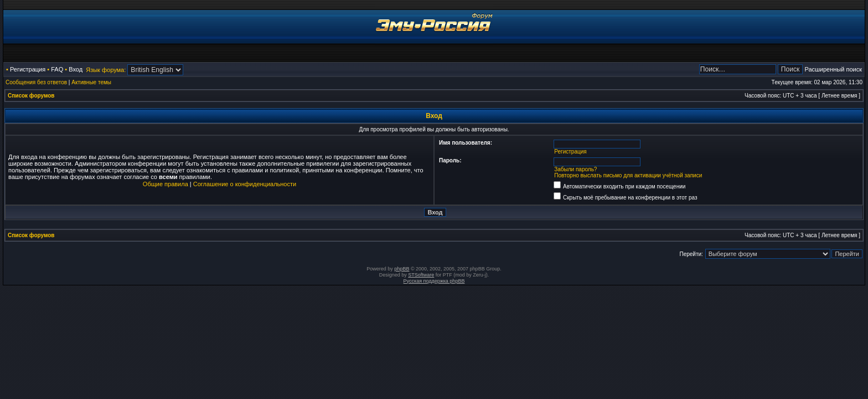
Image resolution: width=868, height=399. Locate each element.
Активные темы (91, 82)
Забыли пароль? (575, 169)
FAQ (57, 69)
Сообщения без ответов (36, 82)
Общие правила (166, 184)
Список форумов (31, 96)
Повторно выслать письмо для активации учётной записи (628, 175)
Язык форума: (106, 70)
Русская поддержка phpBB (434, 281)
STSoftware (421, 275)
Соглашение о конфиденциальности (245, 184)
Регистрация (28, 69)
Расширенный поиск (833, 69)
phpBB (402, 269)
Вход (76, 69)
